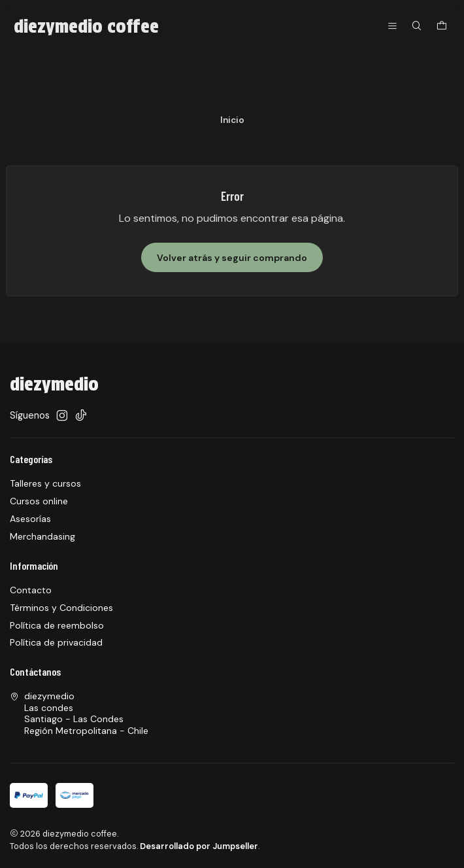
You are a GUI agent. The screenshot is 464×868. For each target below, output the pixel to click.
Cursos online (39, 501)
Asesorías (30, 519)
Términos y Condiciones (61, 608)
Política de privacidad (56, 642)
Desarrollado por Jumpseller (199, 846)
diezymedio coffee (86, 26)
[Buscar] (417, 26)
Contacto (31, 590)
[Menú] (392, 26)
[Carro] (442, 26)
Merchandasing (42, 536)
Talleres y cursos (45, 483)
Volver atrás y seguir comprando (232, 258)
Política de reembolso (57, 625)
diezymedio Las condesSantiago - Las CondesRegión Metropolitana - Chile (79, 713)
